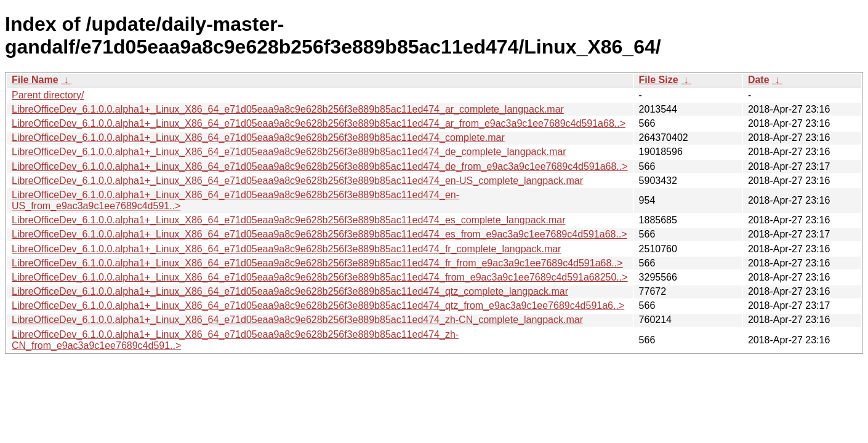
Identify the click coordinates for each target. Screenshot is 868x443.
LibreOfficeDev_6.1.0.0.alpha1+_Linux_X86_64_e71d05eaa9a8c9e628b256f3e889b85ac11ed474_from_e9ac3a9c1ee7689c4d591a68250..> (320, 277)
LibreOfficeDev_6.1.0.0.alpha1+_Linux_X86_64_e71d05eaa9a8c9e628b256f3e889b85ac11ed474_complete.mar (258, 138)
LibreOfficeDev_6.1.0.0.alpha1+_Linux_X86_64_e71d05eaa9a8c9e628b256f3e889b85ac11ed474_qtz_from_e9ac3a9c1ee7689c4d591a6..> (318, 305)
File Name (35, 80)
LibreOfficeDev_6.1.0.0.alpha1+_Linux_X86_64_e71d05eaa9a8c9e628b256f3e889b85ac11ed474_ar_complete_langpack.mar (288, 109)
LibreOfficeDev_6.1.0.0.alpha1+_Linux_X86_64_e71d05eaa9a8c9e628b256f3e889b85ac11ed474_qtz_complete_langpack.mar (290, 291)
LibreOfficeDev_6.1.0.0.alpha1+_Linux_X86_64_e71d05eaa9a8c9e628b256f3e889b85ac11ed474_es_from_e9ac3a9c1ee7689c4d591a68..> (319, 234)
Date (759, 80)
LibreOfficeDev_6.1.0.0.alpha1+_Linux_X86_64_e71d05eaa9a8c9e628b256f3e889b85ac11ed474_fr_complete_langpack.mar (286, 249)
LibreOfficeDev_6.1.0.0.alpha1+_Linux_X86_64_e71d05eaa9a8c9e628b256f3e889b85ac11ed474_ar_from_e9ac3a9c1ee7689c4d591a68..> (319, 123)
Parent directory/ (48, 95)
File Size (659, 80)
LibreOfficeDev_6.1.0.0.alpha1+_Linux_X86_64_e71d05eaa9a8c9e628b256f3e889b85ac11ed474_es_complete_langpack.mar (289, 220)
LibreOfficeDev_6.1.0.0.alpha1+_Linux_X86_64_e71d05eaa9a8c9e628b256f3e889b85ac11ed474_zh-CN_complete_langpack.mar (297, 320)
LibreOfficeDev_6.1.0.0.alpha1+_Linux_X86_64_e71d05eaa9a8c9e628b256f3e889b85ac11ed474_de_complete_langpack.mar (289, 152)
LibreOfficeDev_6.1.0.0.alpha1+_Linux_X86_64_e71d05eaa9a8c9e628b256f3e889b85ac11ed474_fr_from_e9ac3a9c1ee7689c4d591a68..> (317, 263)
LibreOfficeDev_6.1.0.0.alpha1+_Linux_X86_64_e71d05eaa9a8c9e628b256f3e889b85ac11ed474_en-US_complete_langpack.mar (297, 181)
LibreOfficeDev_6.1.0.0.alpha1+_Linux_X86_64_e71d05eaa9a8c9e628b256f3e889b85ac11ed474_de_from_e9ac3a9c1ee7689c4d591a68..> (320, 166)
